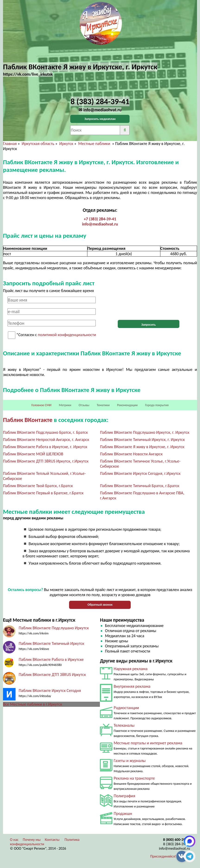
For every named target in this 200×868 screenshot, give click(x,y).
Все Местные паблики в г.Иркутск (33, 704)
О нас (14, 840)
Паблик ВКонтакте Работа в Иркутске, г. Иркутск (45, 447)
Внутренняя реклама (132, 686)
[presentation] (149, 306)
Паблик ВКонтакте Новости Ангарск (131, 454)
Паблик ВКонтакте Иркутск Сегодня (50, 691)
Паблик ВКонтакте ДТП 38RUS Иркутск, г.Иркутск (46, 461)
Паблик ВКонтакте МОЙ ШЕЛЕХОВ (33, 454)
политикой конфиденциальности (67, 335)
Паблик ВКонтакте (28, 420)
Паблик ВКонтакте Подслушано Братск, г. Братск (45, 432)
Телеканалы (124, 725)
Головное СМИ (41, 405)
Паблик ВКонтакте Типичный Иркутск (51, 643)
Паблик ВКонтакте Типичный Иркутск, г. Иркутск (142, 440)
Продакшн (123, 813)
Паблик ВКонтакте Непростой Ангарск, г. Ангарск (46, 440)
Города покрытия (157, 405)
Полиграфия (124, 796)
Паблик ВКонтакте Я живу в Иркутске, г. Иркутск (142, 447)
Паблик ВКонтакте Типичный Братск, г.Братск (140, 486)
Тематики (103, 405)
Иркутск (66, 144)
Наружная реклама (130, 669)
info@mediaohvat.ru (100, 224)
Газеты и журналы (130, 761)
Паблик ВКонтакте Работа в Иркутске (51, 659)
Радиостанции (126, 708)
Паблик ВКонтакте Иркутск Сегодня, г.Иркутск (140, 473)
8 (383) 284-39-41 (177, 844)
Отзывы (84, 405)
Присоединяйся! (163, 856)
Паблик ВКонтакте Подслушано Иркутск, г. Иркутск (145, 432)
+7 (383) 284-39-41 (100, 219)
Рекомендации (127, 405)
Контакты (52, 840)
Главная (10, 144)
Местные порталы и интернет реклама (148, 743)
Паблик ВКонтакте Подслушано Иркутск (54, 628)
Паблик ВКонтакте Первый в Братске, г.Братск (43, 493)
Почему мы (32, 840)
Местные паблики (95, 144)
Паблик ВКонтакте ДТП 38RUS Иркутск (52, 675)
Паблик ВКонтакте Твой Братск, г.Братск (38, 486)
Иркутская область (38, 144)
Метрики (65, 405)
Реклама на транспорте (134, 778)
